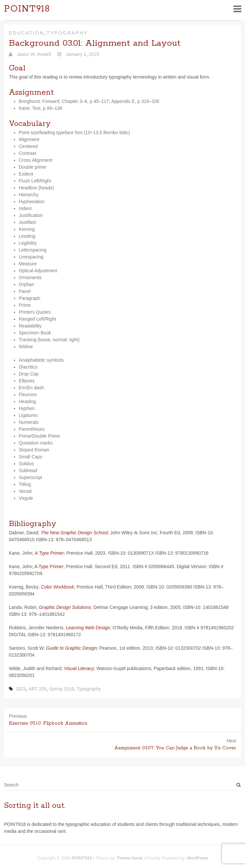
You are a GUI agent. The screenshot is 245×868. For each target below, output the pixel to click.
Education (27, 33)
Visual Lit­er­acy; (80, 668)
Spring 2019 (62, 689)
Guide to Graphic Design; (72, 648)
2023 (21, 689)
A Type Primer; (50, 553)
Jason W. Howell (33, 54)
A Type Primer (49, 567)
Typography (67, 33)
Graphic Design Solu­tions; (66, 607)
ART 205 (38, 689)
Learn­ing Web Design (88, 628)
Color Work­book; (58, 587)
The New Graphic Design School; (75, 533)
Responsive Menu (237, 9)
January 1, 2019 (82, 54)
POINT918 (27, 9)
